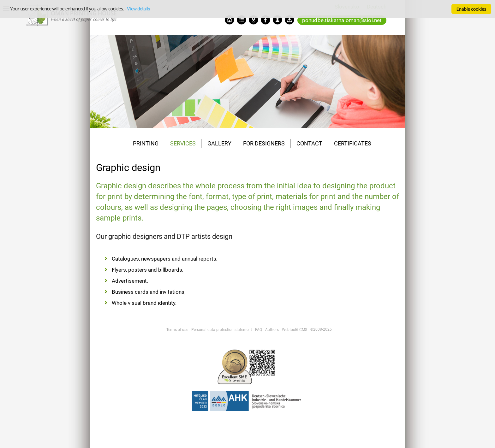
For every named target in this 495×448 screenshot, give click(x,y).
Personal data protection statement (222, 330)
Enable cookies (471, 9)
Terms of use (177, 330)
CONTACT (309, 143)
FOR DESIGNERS (264, 143)
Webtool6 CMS (295, 330)
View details (138, 9)
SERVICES (183, 143)
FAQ (259, 330)
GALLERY (219, 143)
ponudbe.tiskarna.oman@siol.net (342, 20)
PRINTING (146, 143)
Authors (272, 330)
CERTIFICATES (353, 143)
